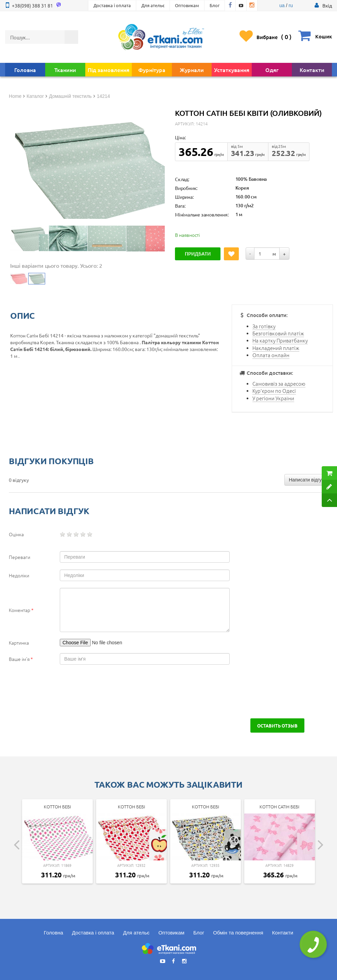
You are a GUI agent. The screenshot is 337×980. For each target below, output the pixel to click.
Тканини (65, 70)
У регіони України (273, 398)
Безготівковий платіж (278, 333)
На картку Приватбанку (280, 340)
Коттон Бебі (57, 807)
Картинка (19, 643)
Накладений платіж (276, 348)
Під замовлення (109, 70)
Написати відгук (306, 480)
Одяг (272, 70)
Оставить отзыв (277, 725)
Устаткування (232, 70)
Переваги (20, 557)
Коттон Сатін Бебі (279, 807)
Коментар (21, 610)
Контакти (312, 70)
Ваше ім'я (21, 659)
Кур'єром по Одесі (274, 391)
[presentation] (60, 692)
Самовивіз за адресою (279, 383)
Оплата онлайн (271, 355)
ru (290, 5)
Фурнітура (152, 70)
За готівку (264, 326)
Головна (25, 70)
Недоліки (19, 575)
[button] (327, 5)
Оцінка (16, 534)
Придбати (198, 254)
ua (282, 5)
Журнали (192, 70)
